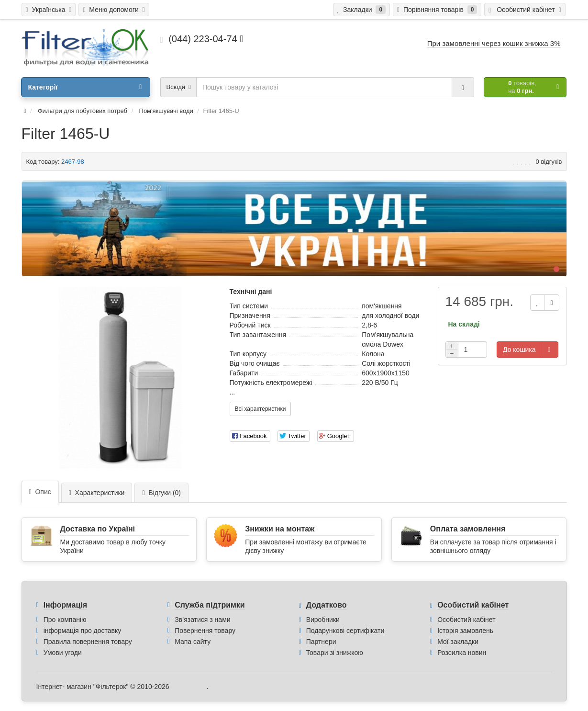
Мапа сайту (193, 642)
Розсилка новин (462, 653)
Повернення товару (205, 631)
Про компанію (65, 620)
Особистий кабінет (466, 620)
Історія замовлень (465, 631)
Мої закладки (458, 642)
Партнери (321, 642)
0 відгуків (549, 162)
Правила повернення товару (88, 642)
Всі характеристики (261, 409)
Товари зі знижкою (335, 653)
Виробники (323, 620)
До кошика (519, 350)
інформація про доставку (83, 631)
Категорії (85, 87)
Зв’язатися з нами (202, 620)
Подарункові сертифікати (345, 631)
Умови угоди (63, 653)
